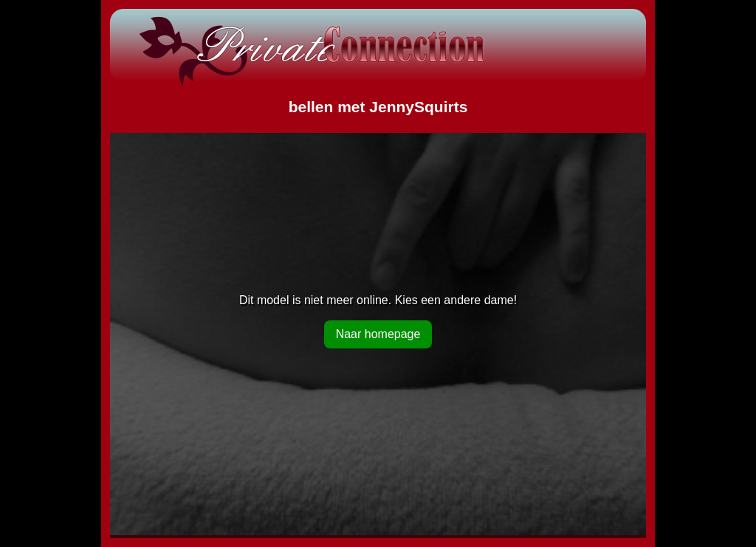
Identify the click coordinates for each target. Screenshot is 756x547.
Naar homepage (378, 334)
